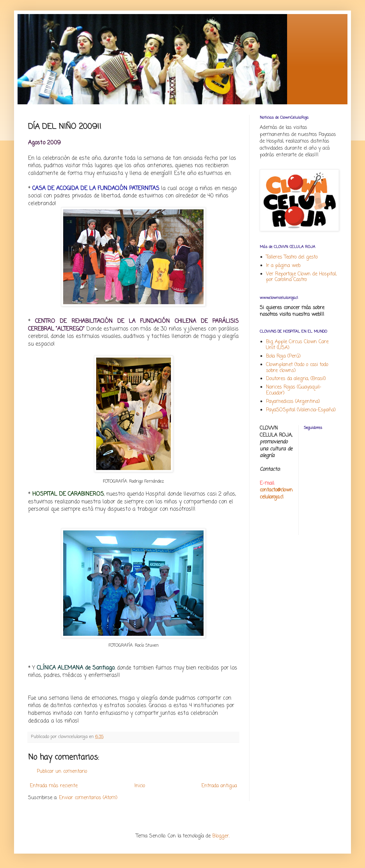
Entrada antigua (219, 786)
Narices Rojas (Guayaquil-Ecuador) (294, 390)
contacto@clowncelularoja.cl (276, 494)
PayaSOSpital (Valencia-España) (301, 410)
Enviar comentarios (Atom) (88, 798)
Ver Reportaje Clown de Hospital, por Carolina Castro (301, 277)
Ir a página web (283, 266)
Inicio (140, 786)
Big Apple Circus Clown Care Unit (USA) (297, 345)
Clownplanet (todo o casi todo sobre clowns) (297, 368)
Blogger (221, 836)
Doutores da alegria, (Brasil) (296, 379)
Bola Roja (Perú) (283, 356)
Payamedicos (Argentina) (293, 402)
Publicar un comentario (62, 772)
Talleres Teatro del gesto (292, 257)
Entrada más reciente (54, 786)
